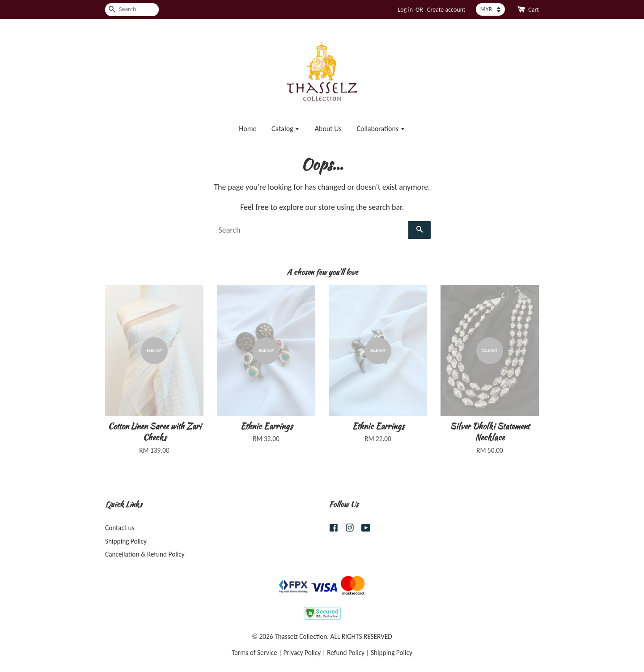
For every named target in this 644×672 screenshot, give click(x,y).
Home (248, 129)
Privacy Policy (302, 653)
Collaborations (381, 129)
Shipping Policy (126, 541)
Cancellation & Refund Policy (145, 554)
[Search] (132, 10)
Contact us (120, 528)
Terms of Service (254, 653)
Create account (446, 10)
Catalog (286, 129)
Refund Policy (346, 653)
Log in (405, 10)
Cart (534, 10)
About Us (328, 129)
